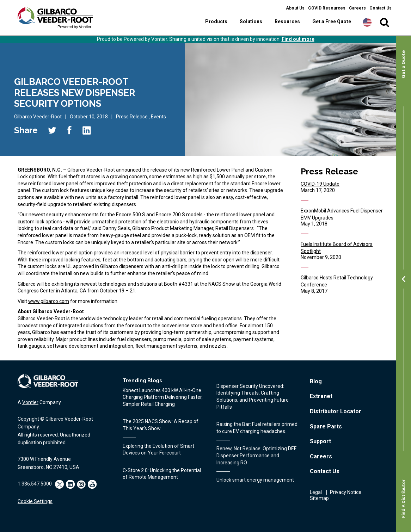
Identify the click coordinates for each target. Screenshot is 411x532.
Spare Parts (326, 426)
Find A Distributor (404, 499)
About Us (295, 8)
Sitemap (319, 498)
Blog (316, 381)
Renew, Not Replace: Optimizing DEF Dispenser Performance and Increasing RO (256, 455)
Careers (357, 8)
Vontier (30, 402)
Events (158, 117)
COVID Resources (327, 8)
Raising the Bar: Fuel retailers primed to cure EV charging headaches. (257, 428)
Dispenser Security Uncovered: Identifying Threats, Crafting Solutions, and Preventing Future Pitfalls (253, 397)
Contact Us (381, 8)
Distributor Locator (336, 411)
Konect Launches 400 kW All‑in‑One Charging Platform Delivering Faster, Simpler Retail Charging (163, 397)
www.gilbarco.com (49, 301)
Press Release (132, 117)
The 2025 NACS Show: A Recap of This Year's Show (161, 425)
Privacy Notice (346, 492)
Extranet (321, 396)
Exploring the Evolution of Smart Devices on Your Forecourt (158, 450)
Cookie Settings (35, 501)
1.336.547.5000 (35, 484)
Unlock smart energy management (255, 480)
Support (320, 441)
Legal (316, 492)
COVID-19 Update (320, 184)
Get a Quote (404, 64)
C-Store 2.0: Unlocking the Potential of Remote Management (162, 474)
